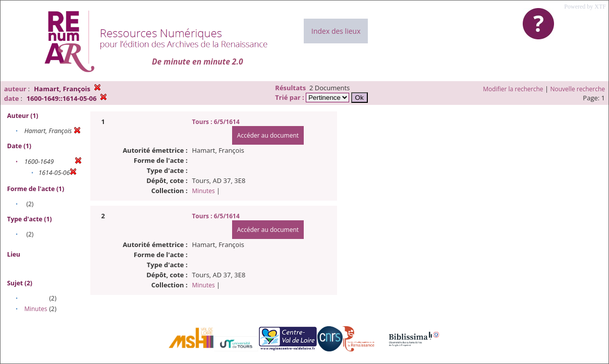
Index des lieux (336, 31)
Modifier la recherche (513, 89)
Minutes (36, 309)
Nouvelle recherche (578, 89)
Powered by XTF (585, 7)
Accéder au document (268, 135)
